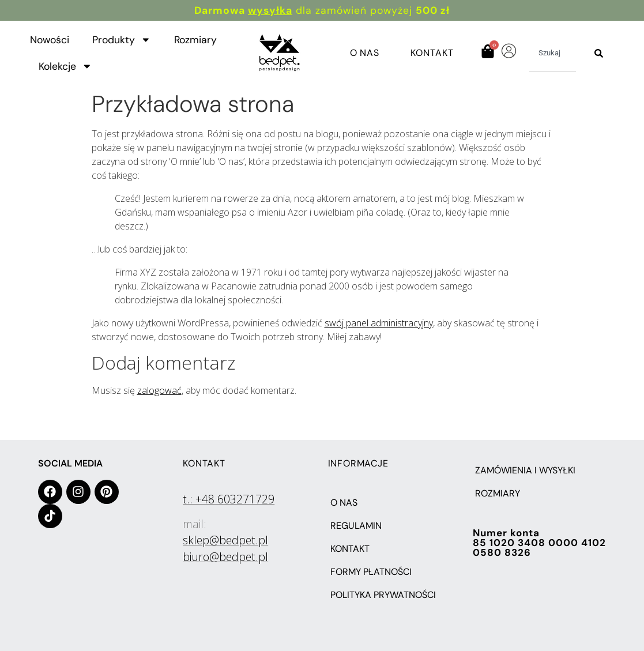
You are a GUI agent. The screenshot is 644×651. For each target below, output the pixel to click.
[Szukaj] (599, 53)
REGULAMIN (356, 526)
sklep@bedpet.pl (225, 540)
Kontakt (432, 53)
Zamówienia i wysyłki (525, 470)
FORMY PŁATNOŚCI (371, 572)
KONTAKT (350, 549)
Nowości (50, 40)
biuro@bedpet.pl (225, 557)
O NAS (344, 503)
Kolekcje (65, 66)
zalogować (159, 390)
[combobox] (553, 53)
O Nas (365, 53)
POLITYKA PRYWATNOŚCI (383, 595)
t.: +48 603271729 (229, 499)
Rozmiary (195, 40)
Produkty (122, 40)
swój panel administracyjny (379, 323)
